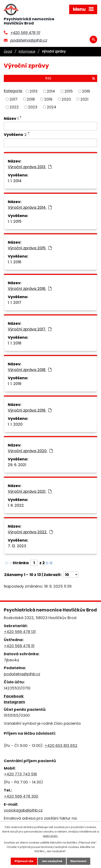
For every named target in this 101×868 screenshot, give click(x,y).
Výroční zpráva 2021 (30, 491)
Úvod (8, 51)
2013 (34, 91)
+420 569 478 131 (20, 632)
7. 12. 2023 (17, 546)
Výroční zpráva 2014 (30, 207)
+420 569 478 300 (21, 796)
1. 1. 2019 (15, 384)
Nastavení (78, 861)
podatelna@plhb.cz (29, 40)
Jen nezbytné (52, 861)
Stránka (21, 563)
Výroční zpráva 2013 (30, 167)
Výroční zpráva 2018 (30, 370)
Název (11, 118)
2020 (66, 99)
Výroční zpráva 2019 (30, 410)
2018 (31, 99)
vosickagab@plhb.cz (23, 810)
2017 (13, 99)
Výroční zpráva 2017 (30, 329)
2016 (86, 91)
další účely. (50, 836)
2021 (84, 99)
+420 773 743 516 (20, 774)
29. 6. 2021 (17, 465)
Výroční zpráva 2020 (30, 451)
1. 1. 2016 (15, 262)
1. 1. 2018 (15, 343)
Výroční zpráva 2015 (30, 248)
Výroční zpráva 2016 (30, 289)
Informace (27, 51)
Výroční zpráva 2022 (30, 532)
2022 (14, 107)
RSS (70, 78)
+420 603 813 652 (61, 746)
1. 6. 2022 (16, 505)
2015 (69, 91)
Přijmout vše (24, 861)
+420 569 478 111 (25, 33)
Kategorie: (13, 91)
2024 (52, 107)
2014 (51, 91)
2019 (48, 99)
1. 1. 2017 (15, 302)
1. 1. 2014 (15, 181)
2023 (33, 107)
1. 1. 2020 (15, 424)
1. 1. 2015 (15, 221)
